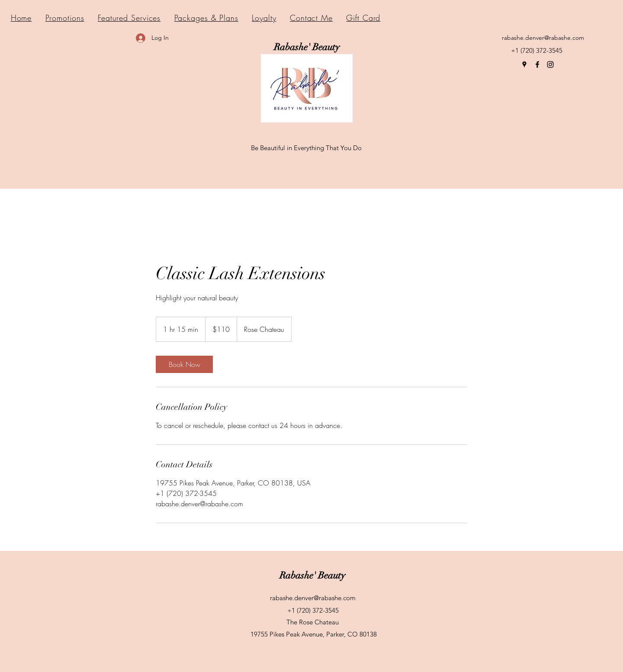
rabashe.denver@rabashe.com (543, 38)
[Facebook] (537, 64)
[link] (184, 364)
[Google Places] (524, 64)
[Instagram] (550, 64)
